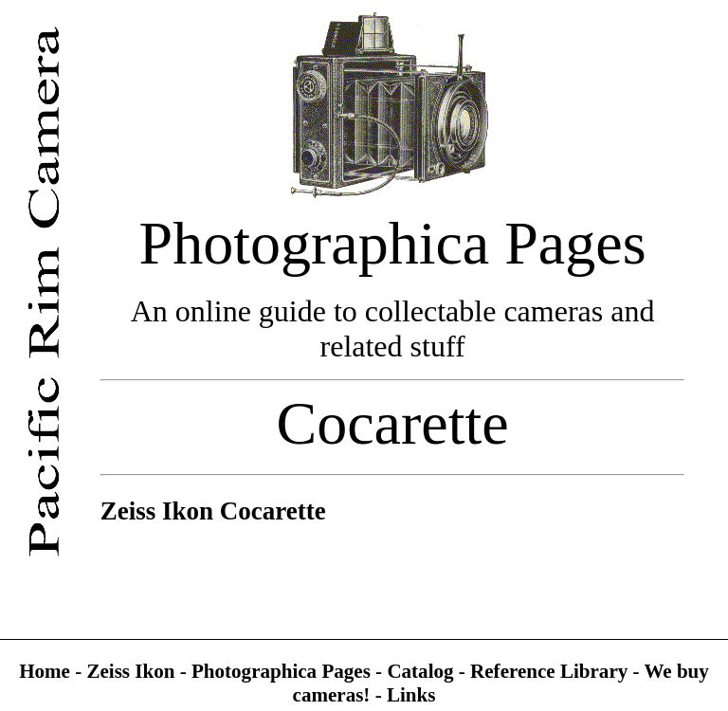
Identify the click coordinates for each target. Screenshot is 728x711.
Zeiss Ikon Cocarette (213, 511)
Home (47, 671)
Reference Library (551, 671)
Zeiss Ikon (130, 671)
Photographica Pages (283, 671)
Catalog (422, 671)
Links (411, 695)
